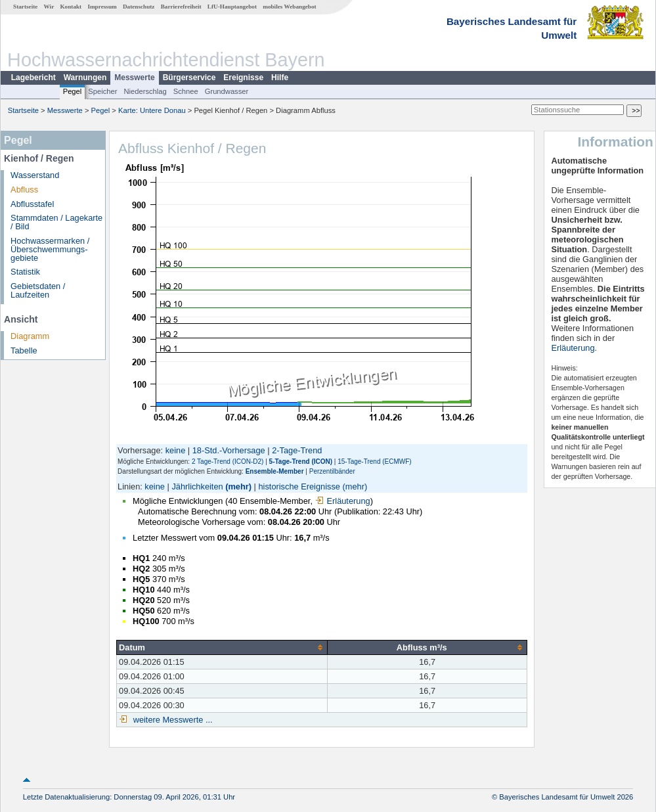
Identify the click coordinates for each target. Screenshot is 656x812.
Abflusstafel (32, 204)
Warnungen (85, 78)
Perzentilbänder (332, 471)
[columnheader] (222, 647)
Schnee (186, 91)
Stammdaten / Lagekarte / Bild (56, 222)
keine (176, 450)
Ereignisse (243, 78)
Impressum (102, 7)
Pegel (73, 91)
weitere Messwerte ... (171, 720)
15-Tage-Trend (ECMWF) (374, 462)
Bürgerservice (189, 78)
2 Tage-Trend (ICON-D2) (228, 462)
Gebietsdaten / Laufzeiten (38, 290)
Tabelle (24, 350)
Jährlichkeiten (197, 486)
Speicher (102, 91)
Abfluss (24, 190)
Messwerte (134, 78)
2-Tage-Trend (297, 450)
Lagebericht (33, 78)
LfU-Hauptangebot (232, 7)
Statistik (25, 272)
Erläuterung (343, 501)
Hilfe (280, 78)
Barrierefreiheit (181, 7)
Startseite (25, 7)
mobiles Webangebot (289, 7)
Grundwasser (227, 91)
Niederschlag (145, 91)
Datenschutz (139, 7)
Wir (49, 7)
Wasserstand (35, 175)
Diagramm (30, 336)
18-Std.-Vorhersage (229, 450)
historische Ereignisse (299, 486)
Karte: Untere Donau (152, 110)
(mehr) (238, 486)
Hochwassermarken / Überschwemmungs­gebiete (50, 249)
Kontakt (71, 7)
